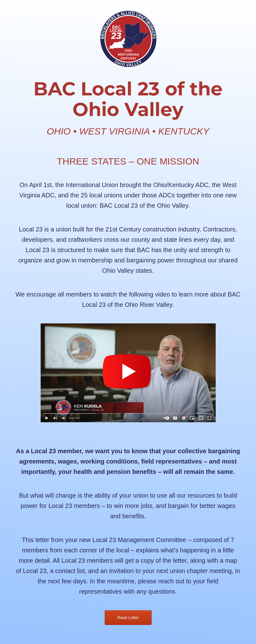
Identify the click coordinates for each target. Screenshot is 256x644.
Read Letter (128, 618)
